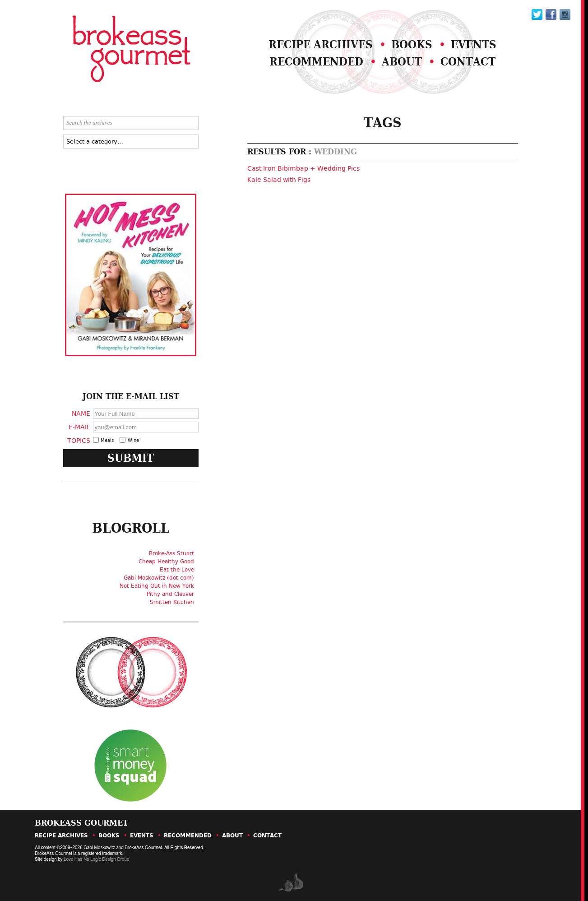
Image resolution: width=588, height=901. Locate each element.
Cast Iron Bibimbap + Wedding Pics (303, 168)
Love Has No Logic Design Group (96, 859)
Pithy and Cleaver (170, 594)
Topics (79, 440)
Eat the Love (177, 570)
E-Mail (79, 427)
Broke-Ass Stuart (171, 553)
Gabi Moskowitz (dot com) (159, 578)
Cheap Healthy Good (166, 562)
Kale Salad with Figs (279, 180)
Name (81, 413)
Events (474, 44)
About (402, 62)
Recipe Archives (321, 44)
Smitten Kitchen (172, 602)
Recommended (316, 62)
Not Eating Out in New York (157, 586)
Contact (468, 62)
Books (412, 44)
